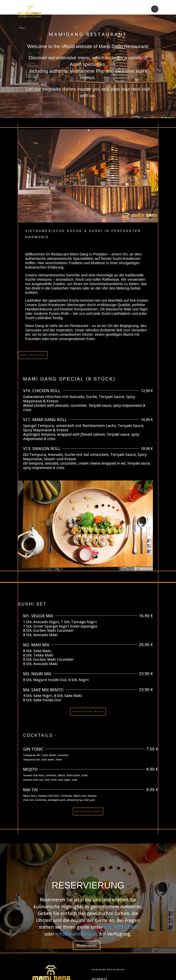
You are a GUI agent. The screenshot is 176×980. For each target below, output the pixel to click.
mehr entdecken (33, 355)
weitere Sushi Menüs (88, 712)
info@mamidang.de (77, 934)
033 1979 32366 (121, 927)
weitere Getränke (88, 812)
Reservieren (87, 945)
